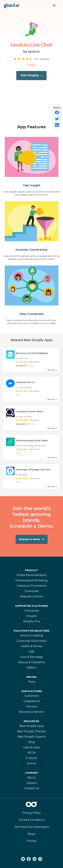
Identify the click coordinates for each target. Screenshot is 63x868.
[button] (54, 6)
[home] (11, 5)
